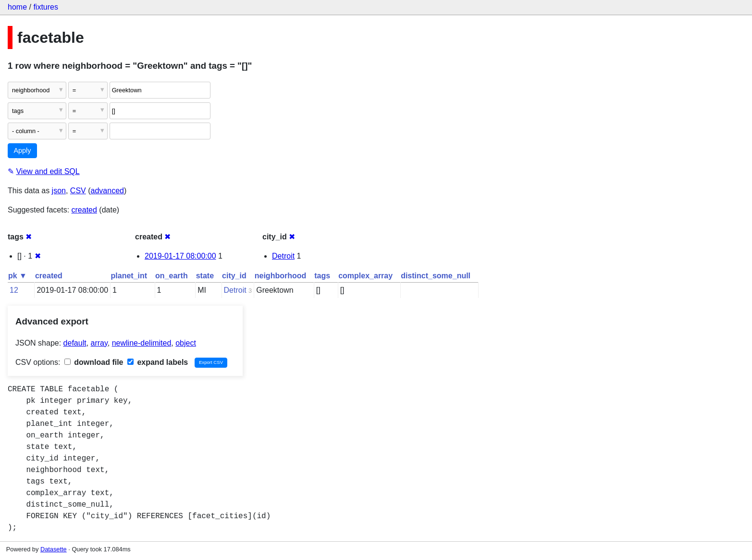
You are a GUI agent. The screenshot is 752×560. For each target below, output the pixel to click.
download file (94, 362)
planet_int (129, 276)
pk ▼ (18, 276)
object (186, 343)
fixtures (46, 7)
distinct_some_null (436, 276)
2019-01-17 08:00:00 (180, 256)
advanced (107, 191)
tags (322, 276)
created (84, 210)
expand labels (158, 362)
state (205, 276)
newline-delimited (142, 343)
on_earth (172, 276)
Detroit (283, 256)
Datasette (54, 549)
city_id (234, 276)
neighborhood (281, 276)
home (17, 7)
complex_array (365, 276)
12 (14, 290)
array (99, 343)
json (59, 191)
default (75, 343)
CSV (78, 191)
